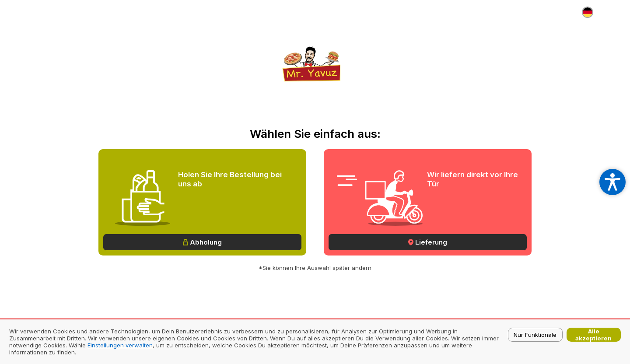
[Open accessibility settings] (612, 182)
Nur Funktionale (535, 335)
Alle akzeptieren (593, 335)
